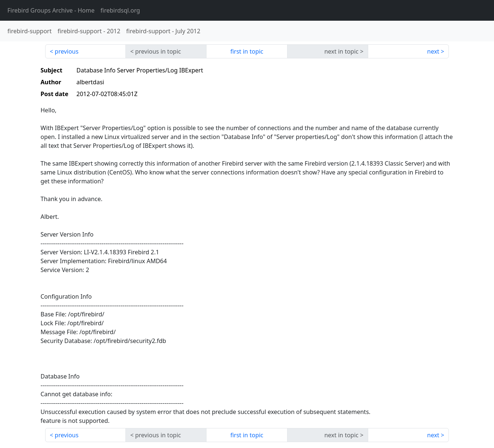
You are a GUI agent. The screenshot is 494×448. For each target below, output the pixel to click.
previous (67, 51)
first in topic (247, 51)
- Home (51, 10)
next (433, 51)
